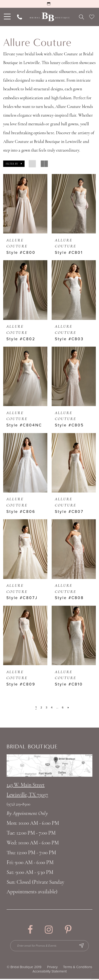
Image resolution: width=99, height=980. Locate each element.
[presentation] (25, 204)
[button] (14, 164)
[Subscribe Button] (85, 946)
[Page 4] (52, 707)
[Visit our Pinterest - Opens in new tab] (68, 930)
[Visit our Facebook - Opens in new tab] (30, 930)
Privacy (52, 968)
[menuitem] (7, 17)
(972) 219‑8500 (18, 805)
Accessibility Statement (50, 972)
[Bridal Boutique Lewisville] (49, 17)
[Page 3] (46, 707)
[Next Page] (70, 707)
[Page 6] (64, 707)
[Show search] (81, 17)
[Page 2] (40, 707)
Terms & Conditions (78, 968)
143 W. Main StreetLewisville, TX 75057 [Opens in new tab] (27, 790)
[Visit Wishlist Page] (92, 17)
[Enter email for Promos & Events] (50, 946)
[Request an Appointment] (49, 4)
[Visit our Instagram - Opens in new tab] (49, 930)
